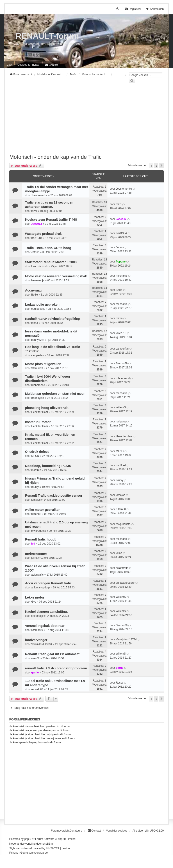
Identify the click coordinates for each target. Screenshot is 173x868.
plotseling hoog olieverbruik (47, 408)
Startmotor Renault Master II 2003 (51, 262)
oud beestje (38, 309)
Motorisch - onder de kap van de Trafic (55, 157)
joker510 (121, 333)
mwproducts (39, 531)
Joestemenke (39, 195)
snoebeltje (38, 616)
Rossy (120, 683)
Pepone (121, 262)
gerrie (35, 673)
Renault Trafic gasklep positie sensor (54, 496)
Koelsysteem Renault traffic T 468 (51, 220)
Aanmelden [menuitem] (155, 9)
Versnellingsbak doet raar (45, 626)
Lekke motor (35, 597)
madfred (36, 470)
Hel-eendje (38, 280)
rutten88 (36, 514)
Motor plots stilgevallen (43, 364)
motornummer (36, 554)
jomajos (36, 500)
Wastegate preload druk (43, 234)
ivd (33, 544)
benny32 (36, 340)
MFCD (35, 456)
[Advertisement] (86, 121)
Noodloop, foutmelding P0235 (48, 466)
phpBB (28, 839)
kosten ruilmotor (38, 422)
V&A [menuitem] (9, 65)
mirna (35, 323)
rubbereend (38, 385)
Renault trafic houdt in (42, 539)
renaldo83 (37, 689)
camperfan (38, 355)
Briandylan (38, 398)
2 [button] (156, 166)
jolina (34, 558)
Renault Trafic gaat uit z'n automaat (52, 654)
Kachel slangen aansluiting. (46, 612)
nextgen (67, 848)
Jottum (35, 252)
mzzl (34, 211)
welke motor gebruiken (43, 510)
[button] (162, 166)
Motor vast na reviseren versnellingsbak (56, 276)
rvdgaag (121, 422)
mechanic (122, 276)
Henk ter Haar (40, 412)
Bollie (35, 295)
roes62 (35, 658)
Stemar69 (37, 368)
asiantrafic (38, 575)
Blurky (35, 487)
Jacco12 (37, 224)
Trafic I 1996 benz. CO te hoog (48, 248)
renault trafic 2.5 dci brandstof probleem (56, 668)
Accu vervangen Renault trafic (48, 583)
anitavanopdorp (41, 588)
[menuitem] (28, 65)
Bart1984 (37, 238)
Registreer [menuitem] (133, 9)
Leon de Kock (40, 266)
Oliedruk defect (37, 452)
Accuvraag (33, 290)
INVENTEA (53, 848)
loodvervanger (36, 640)
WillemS (121, 407)
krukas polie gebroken (42, 305)
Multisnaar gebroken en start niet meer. (55, 394)
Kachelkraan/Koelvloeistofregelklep (52, 319)
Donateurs (76, 831)
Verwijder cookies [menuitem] (117, 831)
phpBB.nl (48, 844)
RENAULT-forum (47, 36)
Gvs (34, 602)
